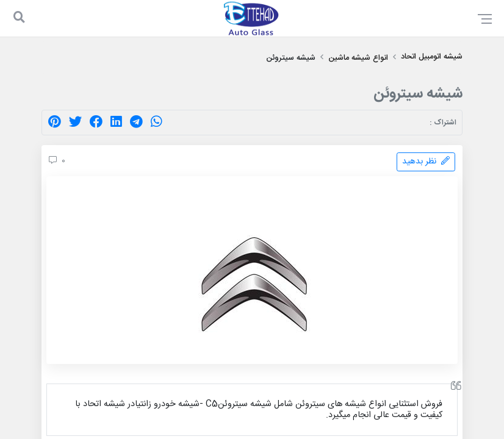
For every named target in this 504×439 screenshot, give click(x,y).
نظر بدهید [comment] (426, 162)
